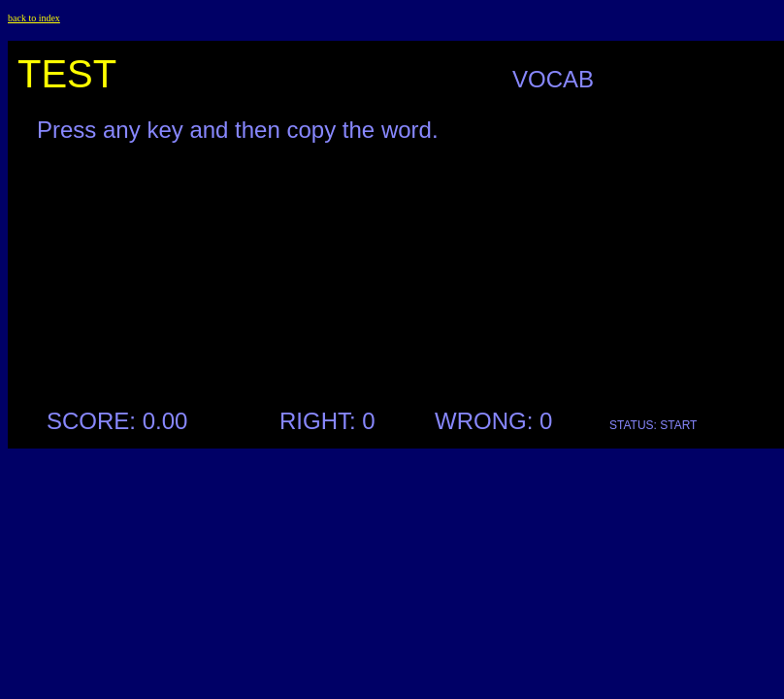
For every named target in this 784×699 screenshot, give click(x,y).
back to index (34, 18)
